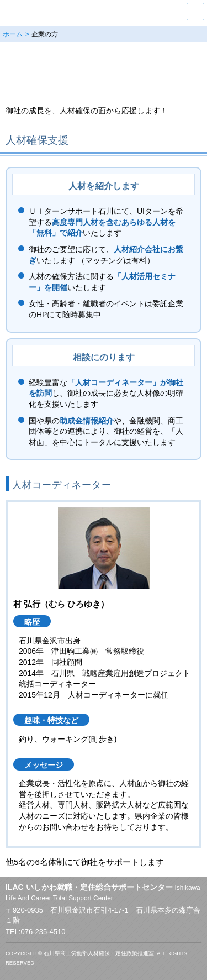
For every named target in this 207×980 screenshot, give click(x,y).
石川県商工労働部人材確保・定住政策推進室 (99, 953)
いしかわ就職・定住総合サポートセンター (83, 11)
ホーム (13, 34)
